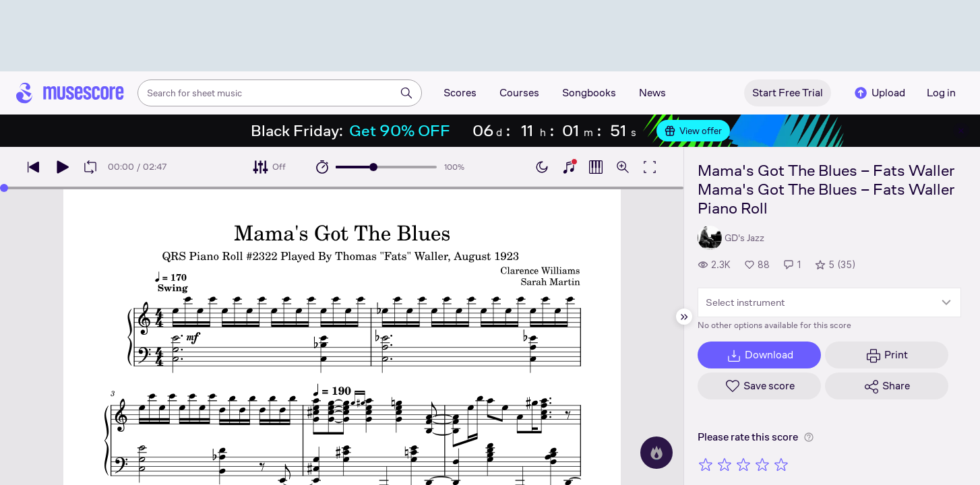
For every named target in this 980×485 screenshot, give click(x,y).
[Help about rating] (809, 437)
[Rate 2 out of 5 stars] (725, 464)
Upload (879, 93)
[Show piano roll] (596, 167)
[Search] (406, 93)
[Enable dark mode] (542, 167)
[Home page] (70, 93)
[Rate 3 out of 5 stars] (743, 464)
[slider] (373, 167)
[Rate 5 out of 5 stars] (781, 464)
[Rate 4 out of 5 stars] (762, 464)
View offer (693, 131)
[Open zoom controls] (623, 167)
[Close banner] (961, 131)
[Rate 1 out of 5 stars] (706, 464)
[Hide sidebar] (684, 317)
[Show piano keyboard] (569, 167)
